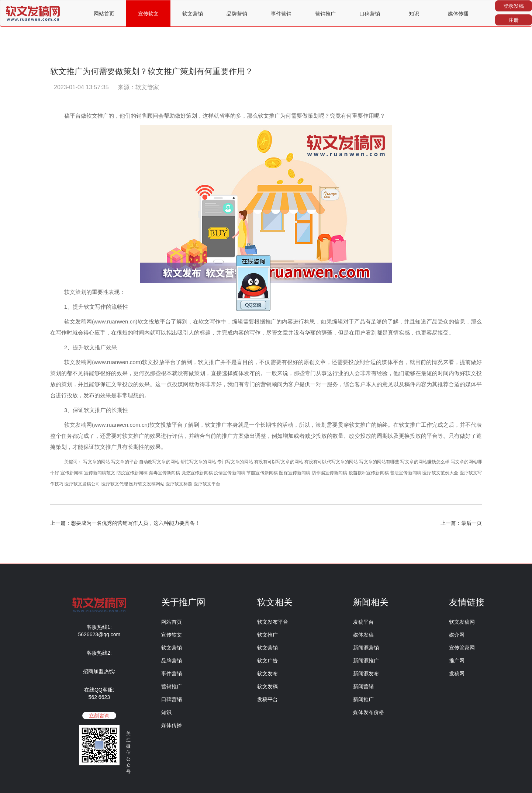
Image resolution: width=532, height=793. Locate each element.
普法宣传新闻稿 (406, 473)
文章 (283, 333)
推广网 (457, 661)
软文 (92, 116)
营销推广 (325, 14)
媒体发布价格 (369, 712)
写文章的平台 (124, 462)
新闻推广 (363, 699)
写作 (61, 333)
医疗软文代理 (115, 484)
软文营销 (193, 14)
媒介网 (457, 635)
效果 (111, 347)
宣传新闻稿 (72, 473)
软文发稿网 (462, 622)
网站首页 (104, 14)
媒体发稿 (363, 635)
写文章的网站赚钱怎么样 (425, 462)
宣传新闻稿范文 (100, 473)
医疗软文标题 (179, 484)
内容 (287, 321)
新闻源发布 (366, 673)
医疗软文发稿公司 (82, 484)
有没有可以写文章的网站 (279, 462)
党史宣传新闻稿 (197, 473)
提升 (78, 307)
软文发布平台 (273, 622)
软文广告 (267, 661)
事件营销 (281, 14)
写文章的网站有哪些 (379, 462)
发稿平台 (267, 699)
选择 (227, 373)
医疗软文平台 (207, 484)
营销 (266, 384)
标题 (205, 333)
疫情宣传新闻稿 (230, 473)
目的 (248, 362)
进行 (298, 321)
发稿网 (457, 673)
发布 (249, 373)
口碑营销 (370, 14)
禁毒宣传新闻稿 (165, 473)
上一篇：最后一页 (461, 523)
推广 (103, 116)
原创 (309, 362)
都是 (382, 333)
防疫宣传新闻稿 (132, 473)
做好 (180, 116)
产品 (360, 321)
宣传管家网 (462, 648)
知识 (414, 14)
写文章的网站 (96, 462)
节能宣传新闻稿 (262, 473)
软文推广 (267, 635)
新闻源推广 (366, 661)
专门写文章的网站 (235, 462)
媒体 (387, 362)
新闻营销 (363, 686)
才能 (78, 447)
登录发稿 (514, 6)
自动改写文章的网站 (159, 462)
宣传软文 (148, 14)
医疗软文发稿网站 (147, 484)
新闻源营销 (366, 648)
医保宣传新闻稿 (295, 473)
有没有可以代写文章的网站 (331, 462)
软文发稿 (267, 686)
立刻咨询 (99, 716)
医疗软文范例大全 (440, 473)
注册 (514, 20)
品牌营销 (237, 14)
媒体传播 (458, 14)
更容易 (429, 333)
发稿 (81, 321)
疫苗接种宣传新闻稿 (369, 473)
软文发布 (267, 673)
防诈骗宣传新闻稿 (330, 473)
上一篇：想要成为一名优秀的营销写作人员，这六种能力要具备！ (125, 523)
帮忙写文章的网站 (198, 462)
